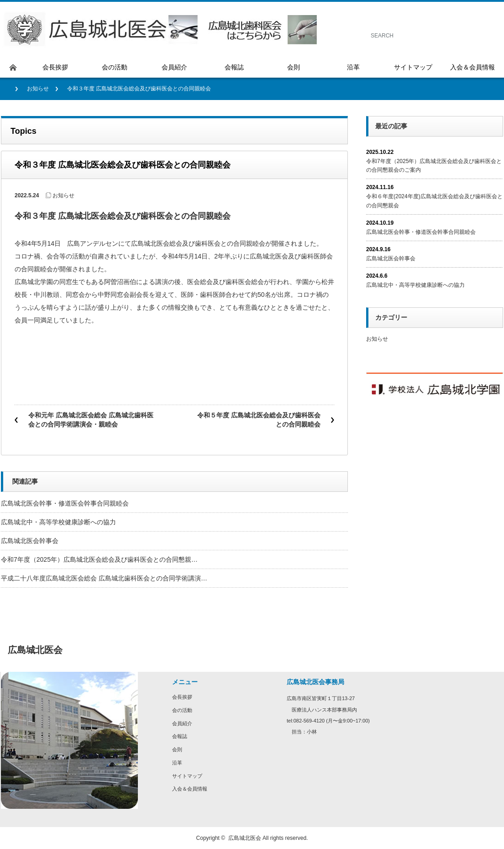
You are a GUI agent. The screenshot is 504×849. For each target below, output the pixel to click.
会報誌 (180, 736)
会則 (177, 749)
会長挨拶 (182, 697)
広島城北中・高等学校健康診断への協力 (58, 522)
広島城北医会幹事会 (30, 541)
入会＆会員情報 (190, 789)
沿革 (177, 763)
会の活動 (182, 710)
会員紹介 (182, 723)
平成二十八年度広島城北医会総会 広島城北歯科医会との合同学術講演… (104, 578)
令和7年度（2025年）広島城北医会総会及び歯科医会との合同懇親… (99, 559)
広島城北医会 (245, 838)
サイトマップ (187, 776)
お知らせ (38, 89)
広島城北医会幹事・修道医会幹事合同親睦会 (65, 503)
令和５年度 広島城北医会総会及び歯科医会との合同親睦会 (259, 420)
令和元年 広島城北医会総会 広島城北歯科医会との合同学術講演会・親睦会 (91, 420)
